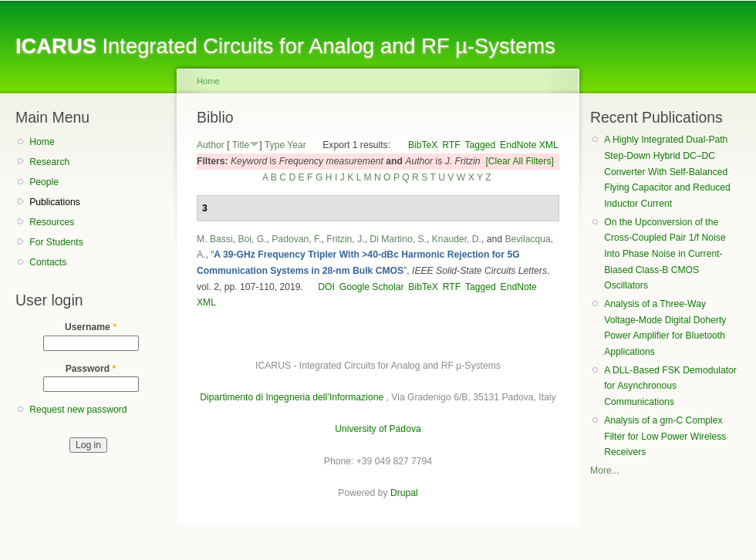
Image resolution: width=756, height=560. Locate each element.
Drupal (404, 493)
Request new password (78, 410)
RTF (451, 145)
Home (42, 142)
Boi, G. (252, 239)
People (44, 182)
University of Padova (378, 429)
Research (49, 162)
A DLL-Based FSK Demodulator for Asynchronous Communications (670, 386)
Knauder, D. (457, 239)
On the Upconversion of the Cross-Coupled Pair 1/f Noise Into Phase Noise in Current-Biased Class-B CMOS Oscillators (665, 254)
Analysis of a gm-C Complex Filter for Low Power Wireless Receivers (665, 436)
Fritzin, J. (345, 239)
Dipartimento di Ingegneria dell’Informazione (292, 397)
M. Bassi (215, 239)
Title (241, 145)
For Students (56, 242)
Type (275, 145)
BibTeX (423, 145)
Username (91, 327)
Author (211, 145)
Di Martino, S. (398, 239)
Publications (55, 202)
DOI (326, 287)
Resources (52, 222)
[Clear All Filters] (520, 161)
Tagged (480, 145)
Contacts (48, 262)
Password (91, 369)
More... (605, 471)
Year (297, 145)
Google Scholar (372, 287)
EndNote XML (529, 145)
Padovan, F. (296, 239)
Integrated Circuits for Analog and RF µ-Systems (285, 46)
